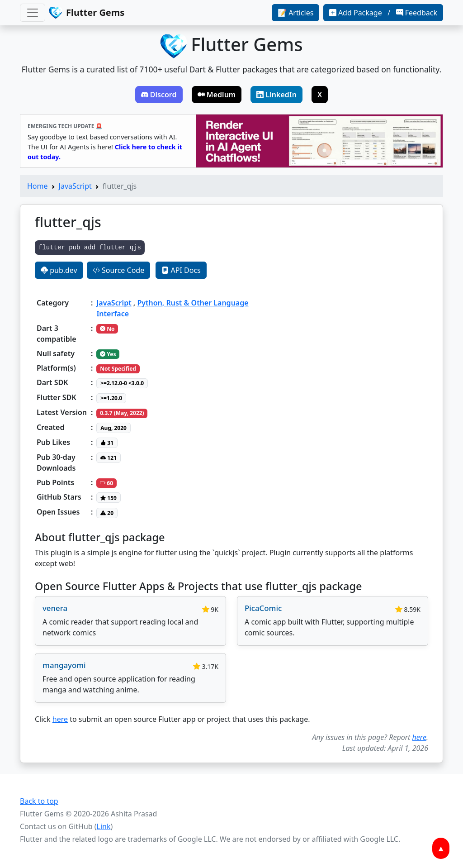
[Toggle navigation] (33, 13)
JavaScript (75, 186)
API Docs (181, 270)
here (60, 719)
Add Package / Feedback (383, 13)
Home (38, 186)
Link (104, 826)
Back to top (39, 801)
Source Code (118, 270)
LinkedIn (276, 95)
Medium (217, 95)
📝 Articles (295, 13)
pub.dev (59, 270)
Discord (159, 95)
